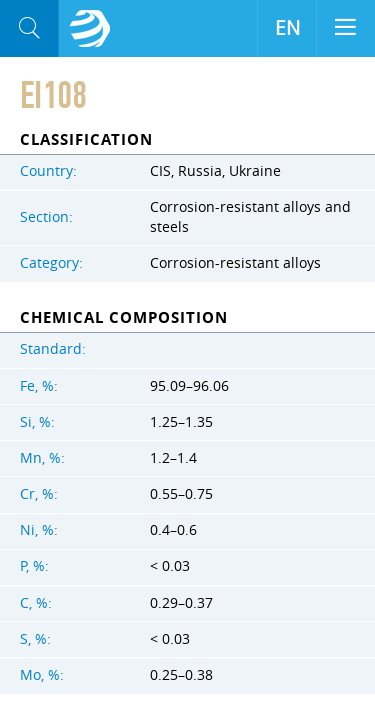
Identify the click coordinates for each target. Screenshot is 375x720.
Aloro (90, 29)
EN (287, 28)
